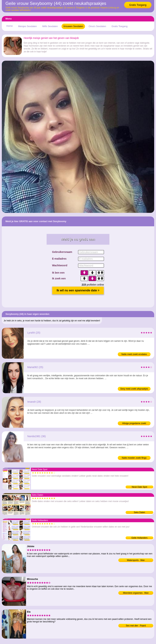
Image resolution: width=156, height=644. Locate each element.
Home (10, 26)
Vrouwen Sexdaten (73, 26)
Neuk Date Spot (140, 487)
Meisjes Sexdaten (28, 26)
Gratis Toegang (138, 5)
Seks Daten (139, 512)
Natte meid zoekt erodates (134, 354)
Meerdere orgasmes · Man (136, 593)
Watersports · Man (136, 560)
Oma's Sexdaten (97, 26)
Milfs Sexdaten (50, 26)
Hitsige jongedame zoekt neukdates (134, 424)
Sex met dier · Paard (136, 626)
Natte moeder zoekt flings (134, 458)
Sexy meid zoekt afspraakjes (134, 389)
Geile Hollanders (140, 538)
